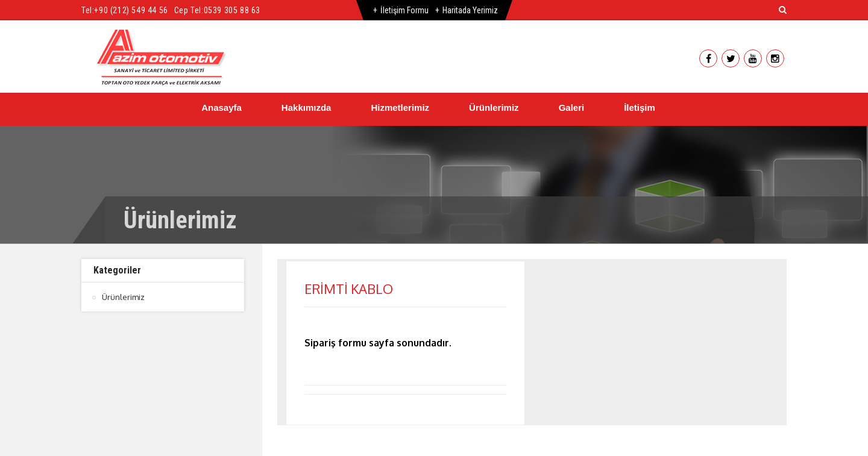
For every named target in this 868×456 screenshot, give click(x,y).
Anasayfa (222, 108)
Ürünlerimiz (494, 108)
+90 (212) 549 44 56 (131, 10)
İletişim (640, 108)
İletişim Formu (404, 10)
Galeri (572, 108)
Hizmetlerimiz (400, 108)
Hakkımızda (307, 108)
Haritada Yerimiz (470, 10)
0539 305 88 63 (232, 10)
